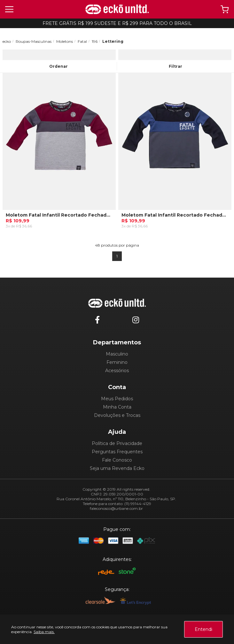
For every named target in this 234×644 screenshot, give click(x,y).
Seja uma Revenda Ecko (117, 468)
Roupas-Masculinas (34, 41)
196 (95, 41)
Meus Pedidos (117, 399)
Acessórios (117, 371)
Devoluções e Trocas (117, 415)
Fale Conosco (117, 460)
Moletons (65, 41)
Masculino (117, 354)
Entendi (203, 629)
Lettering (113, 41)
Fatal (82, 41)
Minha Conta (117, 407)
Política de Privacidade (117, 443)
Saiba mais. (44, 632)
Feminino (117, 362)
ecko (7, 41)
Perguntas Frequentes (117, 452)
